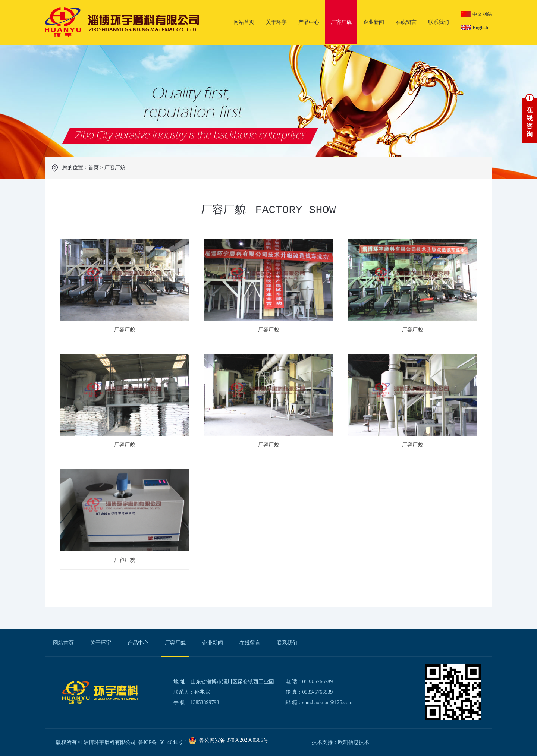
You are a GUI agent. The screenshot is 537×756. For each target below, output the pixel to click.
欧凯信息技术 (354, 742)
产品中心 (309, 22)
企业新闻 (374, 22)
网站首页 (244, 22)
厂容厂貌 (341, 22)
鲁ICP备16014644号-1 (163, 742)
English (480, 27)
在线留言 (406, 22)
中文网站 (482, 14)
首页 (94, 168)
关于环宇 (276, 22)
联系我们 (439, 22)
